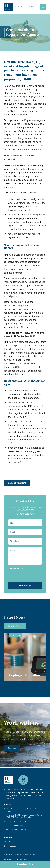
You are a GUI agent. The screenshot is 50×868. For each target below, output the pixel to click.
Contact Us (25, 864)
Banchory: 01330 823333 (15, 821)
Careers (10, 748)
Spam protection (18, 568)
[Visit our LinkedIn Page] (25, 846)
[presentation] (25, 574)
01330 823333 (27, 514)
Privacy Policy (23, 860)
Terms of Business (10, 860)
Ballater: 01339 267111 (14, 825)
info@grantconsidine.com (15, 829)
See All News (15, 626)
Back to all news (15, 483)
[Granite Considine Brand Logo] (9, 782)
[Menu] (43, 7)
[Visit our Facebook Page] (25, 842)
